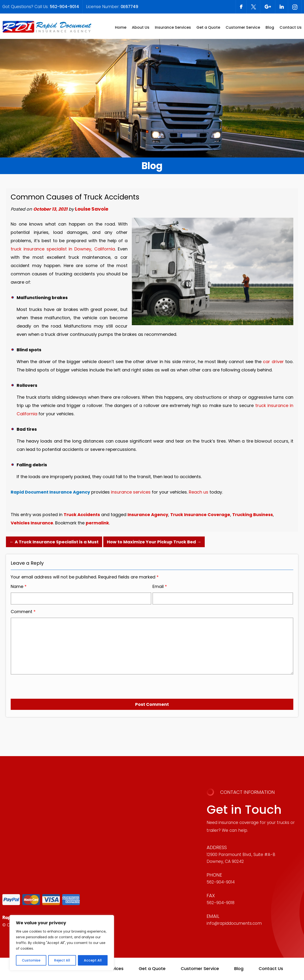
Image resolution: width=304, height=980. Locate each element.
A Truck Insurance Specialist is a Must (54, 542)
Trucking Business (253, 515)
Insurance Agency (148, 515)
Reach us (199, 492)
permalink (97, 523)
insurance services (131, 492)
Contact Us (291, 27)
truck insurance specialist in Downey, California (63, 249)
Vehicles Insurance (32, 523)
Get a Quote (208, 27)
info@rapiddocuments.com (234, 923)
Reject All (62, 960)
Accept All (93, 960)
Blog (270, 27)
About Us (141, 27)
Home (121, 27)
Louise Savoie (92, 209)
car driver (273, 362)
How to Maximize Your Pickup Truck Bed (154, 542)
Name (19, 587)
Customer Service (243, 27)
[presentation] (38, 685)
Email (160, 587)
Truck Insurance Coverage (200, 515)
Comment (23, 612)
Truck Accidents (82, 515)
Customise (31, 960)
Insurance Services (173, 27)
